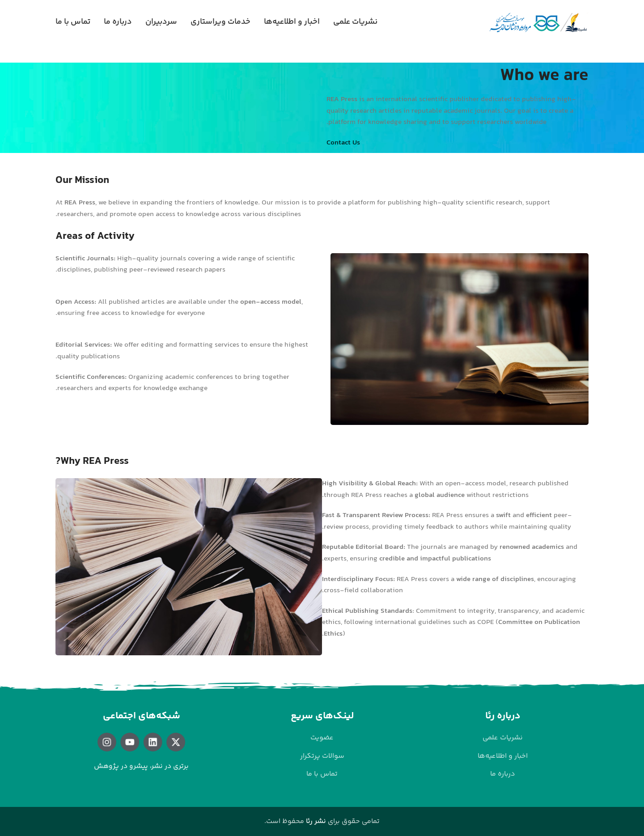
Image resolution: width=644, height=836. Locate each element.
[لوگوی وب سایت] (538, 23)
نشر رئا (316, 821)
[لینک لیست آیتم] (503, 738)
